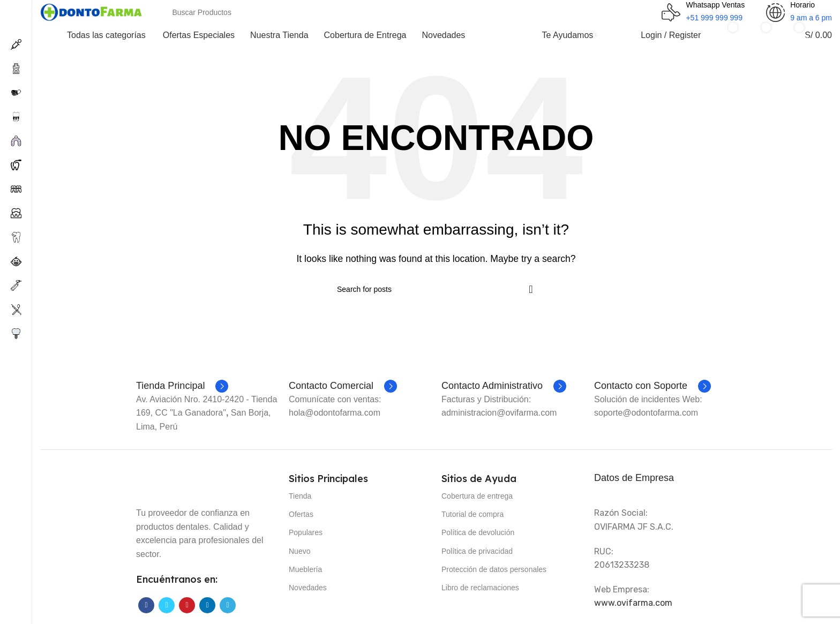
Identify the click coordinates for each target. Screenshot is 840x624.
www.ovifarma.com (633, 603)
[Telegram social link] (228, 605)
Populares (306, 532)
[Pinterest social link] (187, 605)
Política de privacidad (477, 551)
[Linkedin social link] (207, 605)
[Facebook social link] (146, 605)
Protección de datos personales (494, 569)
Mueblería (305, 569)
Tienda (300, 496)
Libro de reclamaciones (480, 588)
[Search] (351, 12)
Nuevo (299, 551)
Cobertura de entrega (477, 496)
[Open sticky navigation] (93, 35)
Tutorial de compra (472, 514)
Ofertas (301, 514)
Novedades (308, 588)
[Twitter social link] (167, 605)
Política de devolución (478, 532)
